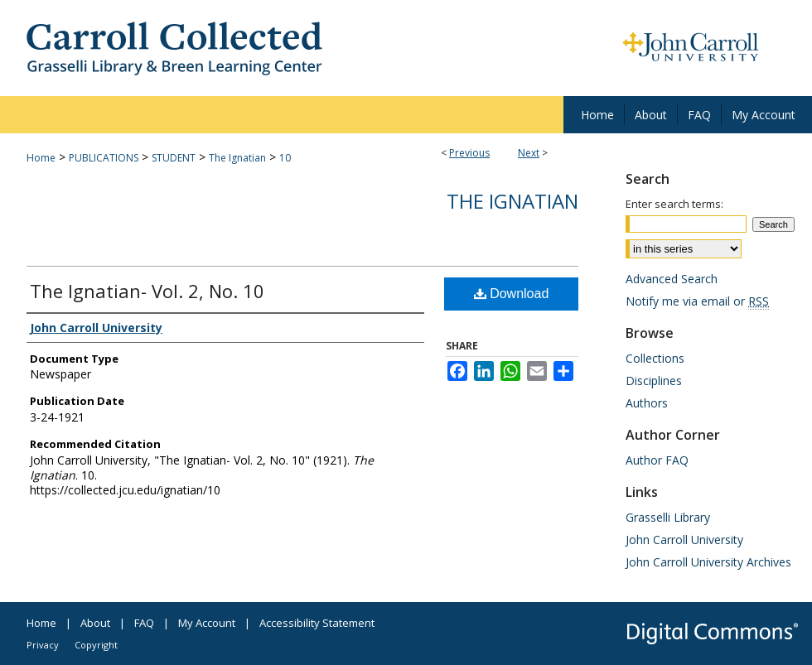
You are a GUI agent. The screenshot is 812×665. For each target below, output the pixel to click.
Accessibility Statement (317, 623)
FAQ (144, 623)
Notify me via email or (697, 301)
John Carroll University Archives (708, 562)
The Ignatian (237, 158)
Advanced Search (672, 279)
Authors (647, 403)
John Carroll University (684, 540)
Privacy (43, 645)
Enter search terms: (674, 204)
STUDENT (174, 158)
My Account (207, 623)
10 (285, 158)
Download (512, 294)
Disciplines (654, 381)
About (95, 623)
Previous (469, 153)
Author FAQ (657, 460)
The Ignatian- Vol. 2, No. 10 (147, 291)
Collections (655, 358)
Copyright (96, 645)
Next (529, 153)
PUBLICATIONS (104, 158)
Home (41, 158)
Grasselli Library (668, 517)
